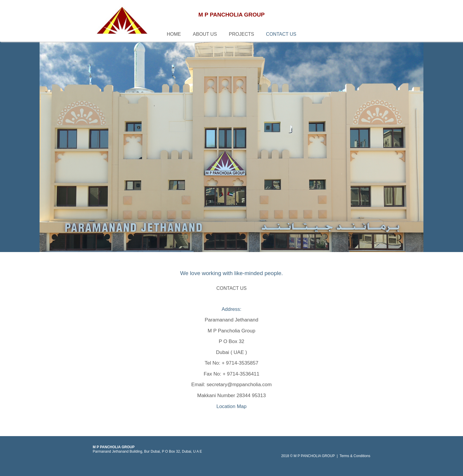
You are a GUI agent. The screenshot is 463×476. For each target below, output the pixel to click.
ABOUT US (205, 34)
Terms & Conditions (355, 456)
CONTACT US (281, 34)
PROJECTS (241, 34)
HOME (174, 34)
